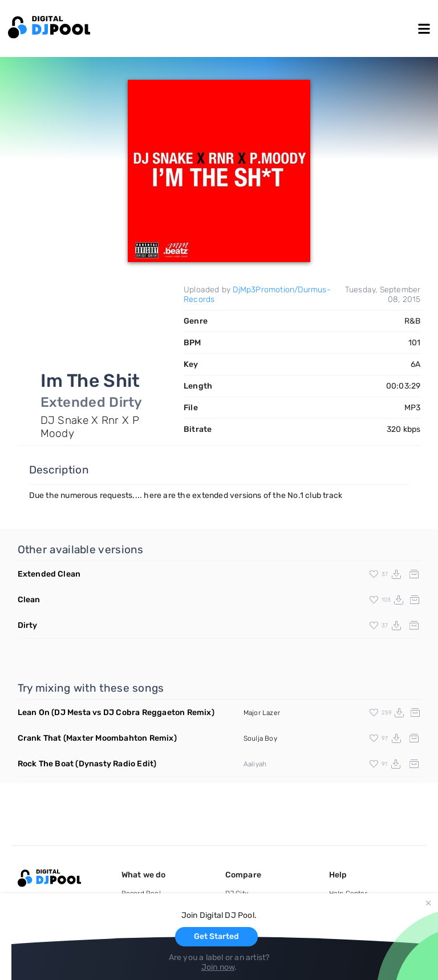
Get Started (216, 936)
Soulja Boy (260, 738)
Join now (218, 967)
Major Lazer (262, 713)
